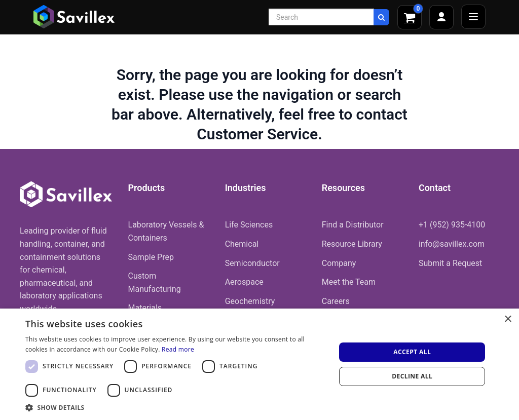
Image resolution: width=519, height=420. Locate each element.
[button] (176, 407)
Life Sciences (249, 225)
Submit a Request (450, 263)
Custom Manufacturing (155, 282)
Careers (336, 301)
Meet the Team (349, 282)
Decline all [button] (412, 376)
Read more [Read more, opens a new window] (178, 349)
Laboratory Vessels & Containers (166, 231)
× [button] (508, 319)
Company (339, 263)
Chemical (242, 244)
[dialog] (259, 364)
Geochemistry (250, 301)
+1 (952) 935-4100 (452, 225)
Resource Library (352, 244)
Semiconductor (252, 263)
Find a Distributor (353, 225)
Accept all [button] (412, 352)
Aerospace (244, 282)
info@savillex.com (452, 244)
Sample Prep (151, 257)
